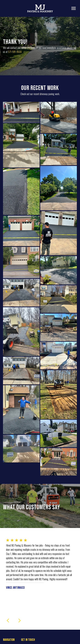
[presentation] (8, 632)
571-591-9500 (15, 52)
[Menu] (74, 8)
